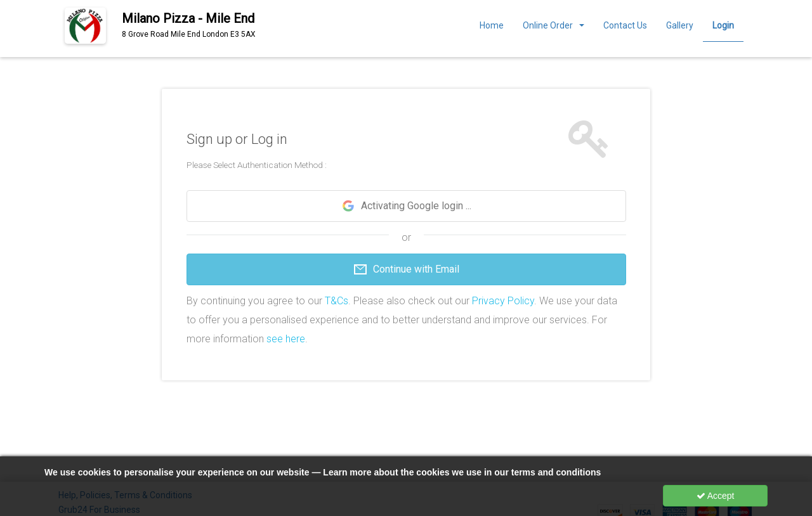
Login (723, 25)
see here (286, 339)
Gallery (680, 25)
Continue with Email (406, 269)
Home (492, 25)
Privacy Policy (503, 301)
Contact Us (625, 25)
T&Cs (337, 301)
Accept (716, 496)
